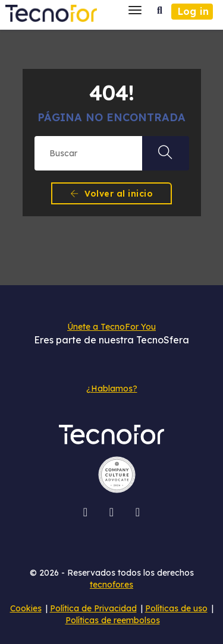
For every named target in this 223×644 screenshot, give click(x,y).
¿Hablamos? (112, 389)
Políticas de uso (176, 608)
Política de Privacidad (93, 608)
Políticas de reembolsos (113, 620)
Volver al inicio (111, 194)
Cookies (26, 608)
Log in (193, 11)
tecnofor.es (111, 585)
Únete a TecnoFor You (111, 327)
